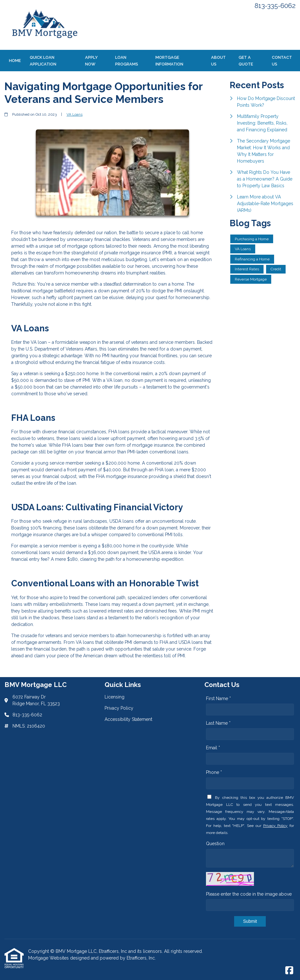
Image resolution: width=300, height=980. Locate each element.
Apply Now (91, 61)
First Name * (218, 698)
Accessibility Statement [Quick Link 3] (128, 719)
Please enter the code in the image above (249, 894)
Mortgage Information (169, 61)
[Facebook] (289, 971)
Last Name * (218, 723)
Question (215, 844)
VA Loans (75, 114)
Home (15, 61)
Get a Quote (246, 61)
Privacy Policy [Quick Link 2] (119, 708)
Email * (213, 748)
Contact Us (282, 61)
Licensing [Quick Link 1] (114, 697)
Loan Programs (127, 61)
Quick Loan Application (43, 61)
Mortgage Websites (49, 958)
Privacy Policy (276, 826)
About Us (218, 61)
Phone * (214, 772)
